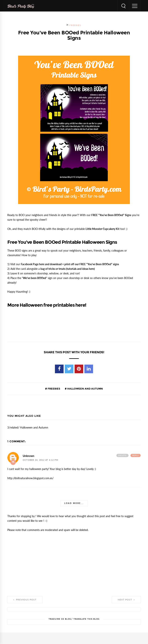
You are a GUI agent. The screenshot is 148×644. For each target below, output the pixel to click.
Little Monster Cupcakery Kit (103, 229)
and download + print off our (70, 264)
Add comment (13, 462)
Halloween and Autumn (85, 389)
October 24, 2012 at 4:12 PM (40, 460)
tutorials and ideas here (80, 269)
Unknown (29, 456)
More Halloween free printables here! (47, 305)
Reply (136, 455)
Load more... (74, 503)
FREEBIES (75, 25)
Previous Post (25, 600)
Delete (122, 455)
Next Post (126, 600)
